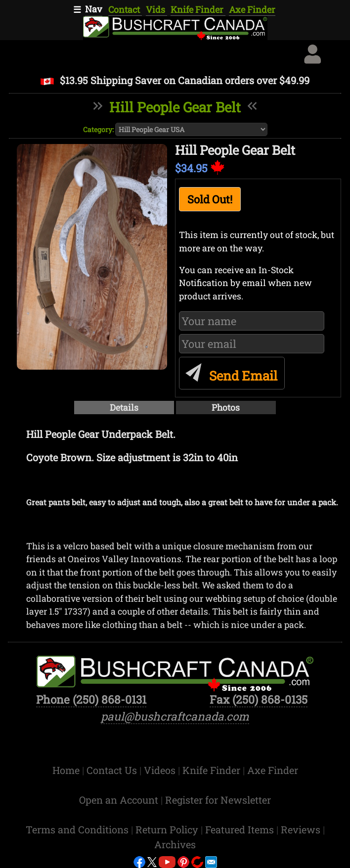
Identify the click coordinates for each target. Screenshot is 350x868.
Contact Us (113, 770)
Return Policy (168, 829)
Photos (226, 407)
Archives (175, 844)
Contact (125, 9)
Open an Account (119, 800)
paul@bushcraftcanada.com (175, 716)
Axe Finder (252, 9)
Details (124, 407)
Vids (156, 9)
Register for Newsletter (218, 800)
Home (67, 770)
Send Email (230, 371)
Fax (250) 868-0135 (259, 699)
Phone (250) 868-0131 (91, 699)
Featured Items (241, 829)
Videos (161, 770)
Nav (94, 9)
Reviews (302, 829)
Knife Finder (198, 9)
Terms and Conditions (78, 829)
